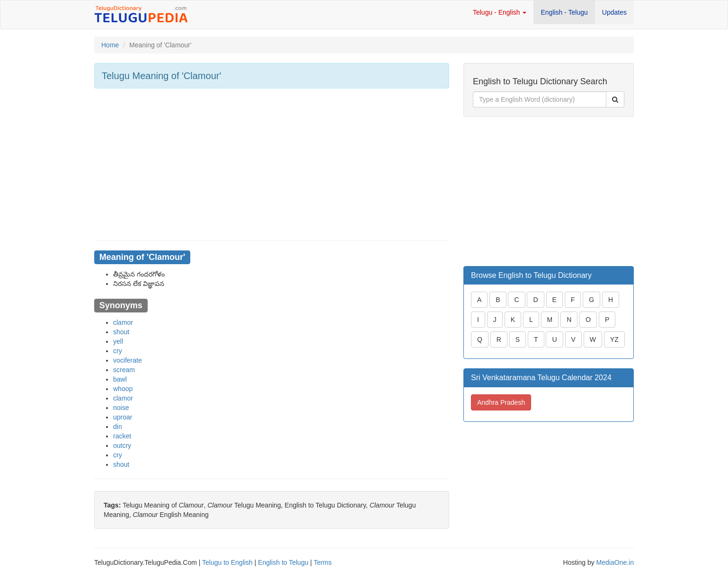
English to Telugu (283, 562)
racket (122, 436)
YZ (614, 339)
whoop (123, 389)
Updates (614, 12)
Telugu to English (227, 562)
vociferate (128, 360)
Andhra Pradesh (501, 402)
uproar (123, 417)
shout (121, 332)
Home (110, 45)
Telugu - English (500, 12)
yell (118, 341)
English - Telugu (564, 12)
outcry (122, 445)
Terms (323, 562)
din (118, 427)
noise (121, 408)
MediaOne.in (615, 562)
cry (118, 351)
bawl (120, 379)
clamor (123, 322)
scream (124, 370)
